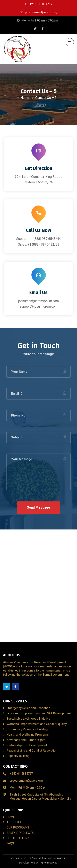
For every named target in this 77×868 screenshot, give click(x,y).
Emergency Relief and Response (28, 708)
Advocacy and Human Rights (26, 740)
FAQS (10, 843)
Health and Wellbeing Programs (28, 735)
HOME (11, 817)
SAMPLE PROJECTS (20, 833)
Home (25, 98)
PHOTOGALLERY (18, 838)
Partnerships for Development (27, 745)
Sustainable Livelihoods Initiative (28, 719)
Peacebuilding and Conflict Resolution (32, 751)
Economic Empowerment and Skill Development (39, 713)
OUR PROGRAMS (18, 827)
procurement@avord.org (26, 781)
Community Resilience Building (27, 729)
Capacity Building (18, 756)
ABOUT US (14, 822)
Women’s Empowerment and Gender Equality (37, 724)
